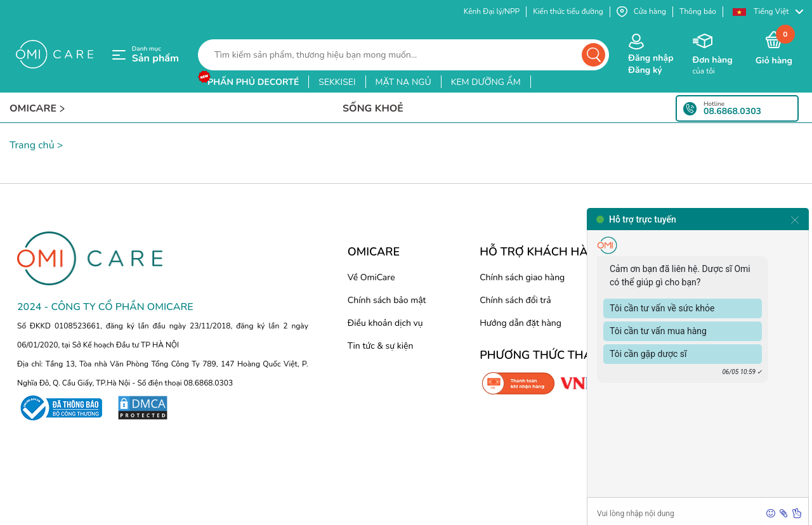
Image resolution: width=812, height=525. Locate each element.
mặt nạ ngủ (403, 82)
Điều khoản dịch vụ (385, 323)
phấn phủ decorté (253, 82)
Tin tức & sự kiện (381, 346)
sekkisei (337, 82)
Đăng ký (645, 70)
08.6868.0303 (732, 112)
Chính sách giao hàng (522, 277)
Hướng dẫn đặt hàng (521, 323)
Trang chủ (32, 145)
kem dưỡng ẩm (486, 82)
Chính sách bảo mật (387, 300)
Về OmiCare (371, 277)
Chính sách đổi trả (515, 300)
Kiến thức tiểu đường (568, 11)
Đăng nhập (651, 58)
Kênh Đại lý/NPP (492, 11)
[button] (768, 12)
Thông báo (698, 11)
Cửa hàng (641, 12)
